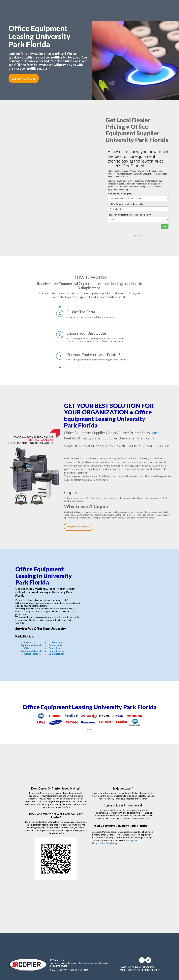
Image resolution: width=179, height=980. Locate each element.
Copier (68, 476)
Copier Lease (56, 648)
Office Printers (32, 654)
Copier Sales (55, 645)
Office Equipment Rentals (31, 650)
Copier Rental (56, 654)
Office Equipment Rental (31, 644)
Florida (72, 966)
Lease (155, 433)
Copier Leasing (57, 651)
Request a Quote (79, 527)
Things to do (98, 843)
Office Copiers (57, 642)
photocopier (72, 498)
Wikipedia (132, 840)
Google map (112, 843)
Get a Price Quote (24, 79)
